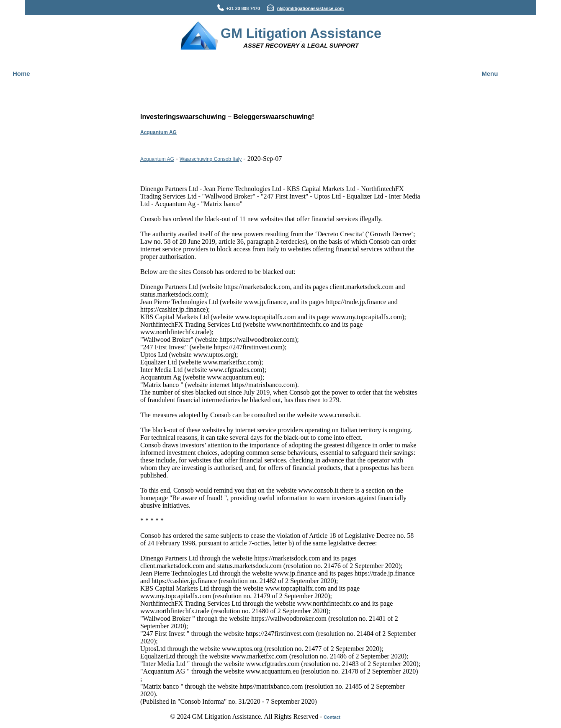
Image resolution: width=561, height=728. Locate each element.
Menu (490, 74)
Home (21, 74)
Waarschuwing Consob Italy (211, 159)
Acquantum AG (158, 132)
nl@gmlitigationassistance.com (311, 8)
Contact (332, 717)
